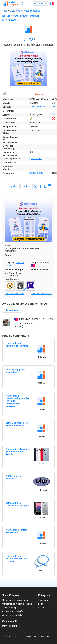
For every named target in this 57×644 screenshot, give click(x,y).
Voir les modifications (15, 294)
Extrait (8, 245)
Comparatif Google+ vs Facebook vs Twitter (17, 424)
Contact (42, 608)
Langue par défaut (40, 263)
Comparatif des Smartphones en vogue (17, 504)
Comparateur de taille (12, 615)
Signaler (13, 186)
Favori (25, 40)
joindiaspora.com (37, 107)
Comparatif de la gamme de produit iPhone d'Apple (18, 452)
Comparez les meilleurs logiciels (17, 604)
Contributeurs (12, 279)
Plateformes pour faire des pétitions (17, 531)
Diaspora (40, 94)
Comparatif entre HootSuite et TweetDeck (17, 345)
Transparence (45, 600)
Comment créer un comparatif (16, 600)
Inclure (26, 186)
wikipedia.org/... (37, 173)
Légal (41, 604)
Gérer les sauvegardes (42, 294)
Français (52, 4)
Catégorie (10, 263)
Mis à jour (10, 273)
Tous (5, 11)
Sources (9, 255)
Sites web (15, 11)
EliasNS (23, 319)
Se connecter (40, 3)
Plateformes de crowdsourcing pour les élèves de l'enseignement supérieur (17, 401)
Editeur (35, 269)
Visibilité (9, 269)
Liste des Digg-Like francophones (15, 371)
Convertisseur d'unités (13, 611)
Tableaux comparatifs (12, 608)
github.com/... (36, 159)
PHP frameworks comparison (14, 477)
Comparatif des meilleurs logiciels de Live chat (16, 559)
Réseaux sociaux (32, 11)
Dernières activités (11, 626)
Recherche (22, 3)
